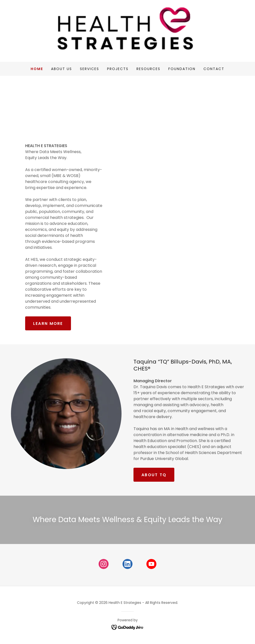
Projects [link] (118, 69)
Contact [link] (214, 69)
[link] (127, 31)
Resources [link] (148, 69)
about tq (154, 475)
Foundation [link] (182, 69)
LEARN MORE (48, 323)
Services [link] (90, 69)
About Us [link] (62, 69)
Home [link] (37, 69)
